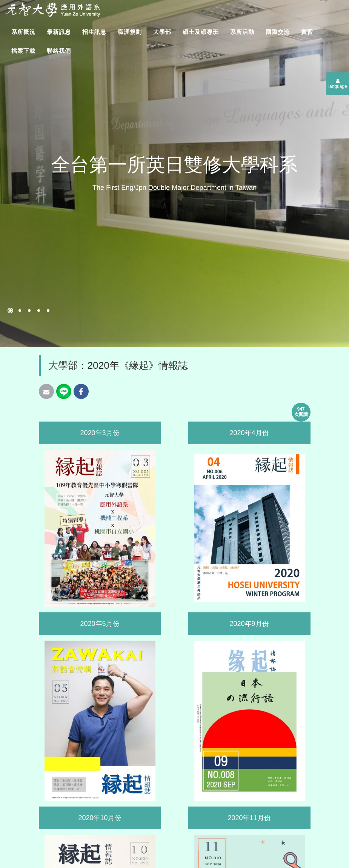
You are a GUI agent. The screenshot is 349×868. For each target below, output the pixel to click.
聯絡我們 (59, 51)
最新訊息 (59, 32)
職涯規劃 (130, 32)
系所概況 (23, 32)
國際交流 (278, 32)
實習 (307, 32)
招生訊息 (94, 32)
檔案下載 (23, 51)
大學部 (162, 32)
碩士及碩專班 (201, 32)
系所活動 (242, 32)
